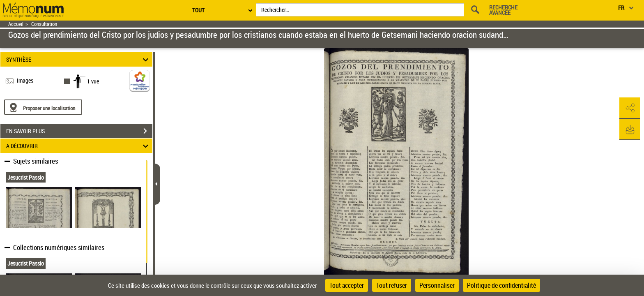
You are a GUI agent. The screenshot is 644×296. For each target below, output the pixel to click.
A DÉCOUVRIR (79, 146)
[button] (630, 108)
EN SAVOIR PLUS (79, 131)
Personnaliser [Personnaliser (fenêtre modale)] (437, 285)
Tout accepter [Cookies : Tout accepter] (347, 285)
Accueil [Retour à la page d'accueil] (16, 24)
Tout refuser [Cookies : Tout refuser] (392, 285)
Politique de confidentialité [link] (501, 285)
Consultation (44, 24)
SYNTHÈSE (79, 59)
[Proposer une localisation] (43, 107)
